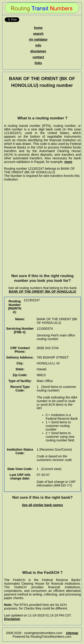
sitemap (72, 633)
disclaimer (38, 51)
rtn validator (38, 39)
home (38, 28)
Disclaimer (12, 619)
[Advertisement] (43, 102)
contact (38, 57)
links (38, 63)
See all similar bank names (42, 505)
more (68, 162)
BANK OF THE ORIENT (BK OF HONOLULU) (42, 292)
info (38, 45)
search (38, 34)
